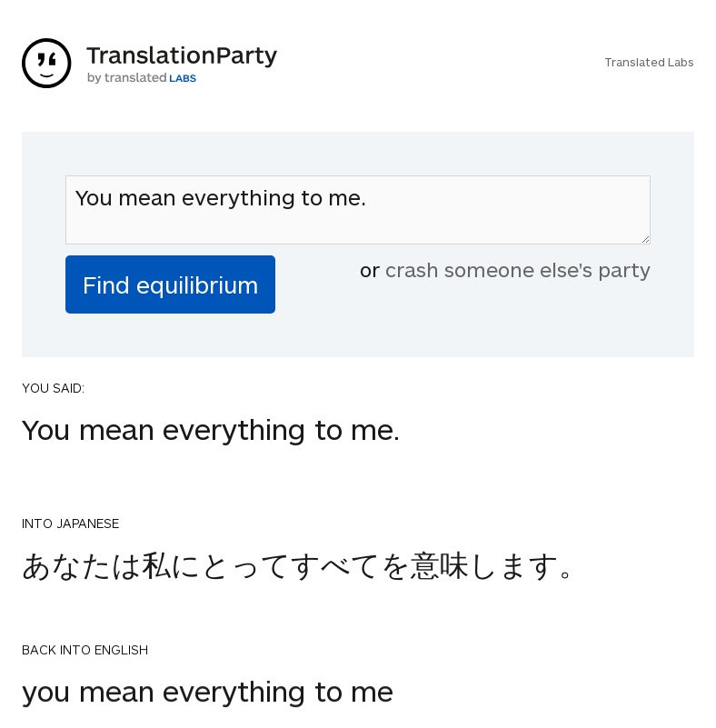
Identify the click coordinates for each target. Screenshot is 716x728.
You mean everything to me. (358, 210)
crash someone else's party (518, 269)
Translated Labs (649, 62)
